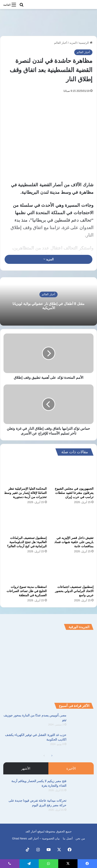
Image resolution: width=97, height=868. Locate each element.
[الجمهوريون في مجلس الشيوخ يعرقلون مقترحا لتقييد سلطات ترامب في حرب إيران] (72, 472)
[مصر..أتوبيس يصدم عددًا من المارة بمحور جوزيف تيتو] (82, 721)
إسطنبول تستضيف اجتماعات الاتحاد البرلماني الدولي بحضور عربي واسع (74, 591)
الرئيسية (86, 43)
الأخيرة (71, 768)
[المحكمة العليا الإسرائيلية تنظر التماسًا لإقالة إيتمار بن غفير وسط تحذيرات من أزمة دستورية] (25, 472)
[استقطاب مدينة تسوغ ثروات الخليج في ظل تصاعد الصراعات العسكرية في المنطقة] (25, 570)
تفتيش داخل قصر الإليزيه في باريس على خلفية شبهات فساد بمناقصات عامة (74, 542)
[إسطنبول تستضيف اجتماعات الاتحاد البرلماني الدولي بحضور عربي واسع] (72, 570)
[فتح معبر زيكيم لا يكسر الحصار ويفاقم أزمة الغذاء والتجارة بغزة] (82, 787)
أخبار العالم (61, 43)
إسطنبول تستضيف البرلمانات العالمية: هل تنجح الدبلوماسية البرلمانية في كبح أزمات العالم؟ (27, 542)
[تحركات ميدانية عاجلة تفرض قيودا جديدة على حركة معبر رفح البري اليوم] (82, 807)
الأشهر (26, 768)
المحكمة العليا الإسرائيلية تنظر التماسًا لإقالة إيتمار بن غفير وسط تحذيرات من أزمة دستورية (25, 493)
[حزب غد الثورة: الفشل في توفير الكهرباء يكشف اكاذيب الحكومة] (82, 741)
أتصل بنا (68, 838)
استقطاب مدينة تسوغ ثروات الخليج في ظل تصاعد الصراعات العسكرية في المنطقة (27, 591)
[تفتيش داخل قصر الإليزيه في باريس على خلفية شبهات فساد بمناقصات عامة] (72, 521)
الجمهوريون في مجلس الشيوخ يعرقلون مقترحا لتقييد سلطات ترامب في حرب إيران (74, 493)
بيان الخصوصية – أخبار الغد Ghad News (36, 838)
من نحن (80, 838)
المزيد (73, 43)
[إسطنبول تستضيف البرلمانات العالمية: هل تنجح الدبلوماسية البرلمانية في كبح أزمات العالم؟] (25, 521)
